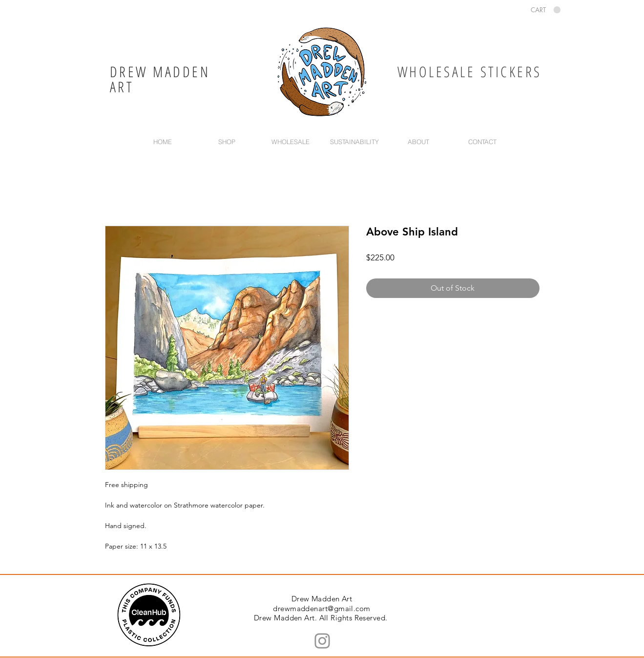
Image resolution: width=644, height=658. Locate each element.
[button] (546, 10)
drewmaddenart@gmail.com (322, 608)
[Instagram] (322, 641)
